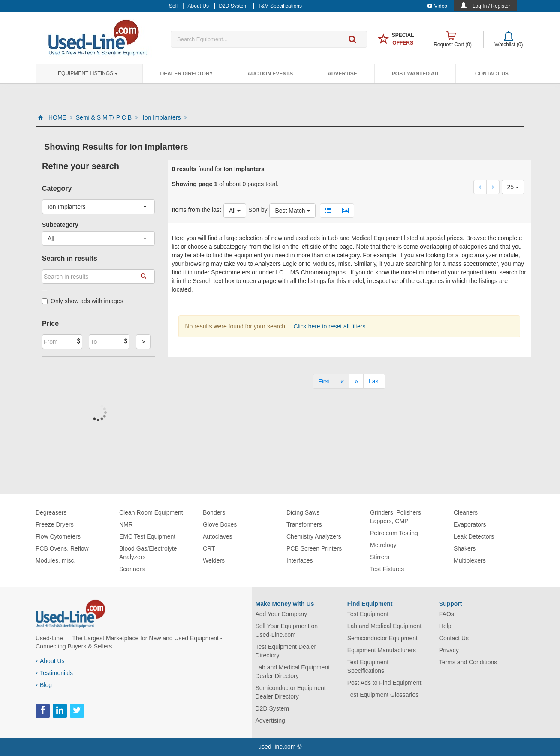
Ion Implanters (165, 117)
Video (437, 6)
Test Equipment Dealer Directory (286, 651)
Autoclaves (217, 536)
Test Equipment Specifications (368, 666)
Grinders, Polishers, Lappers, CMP (396, 517)
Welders (214, 560)
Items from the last (197, 210)
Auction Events (270, 74)
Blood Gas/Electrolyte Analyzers (148, 553)
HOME (60, 117)
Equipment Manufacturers (382, 650)
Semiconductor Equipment (382, 638)
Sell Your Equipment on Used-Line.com (287, 630)
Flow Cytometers (58, 536)
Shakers (465, 548)
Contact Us (492, 74)
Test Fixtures (387, 569)
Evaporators (470, 524)
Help (445, 626)
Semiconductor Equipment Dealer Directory (291, 692)
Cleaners (466, 512)
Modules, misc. (56, 560)
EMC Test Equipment (147, 536)
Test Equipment (368, 614)
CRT (209, 548)
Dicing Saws (303, 512)
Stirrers (380, 557)
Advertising (270, 720)
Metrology (383, 545)
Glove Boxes (220, 524)
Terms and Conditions (468, 662)
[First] (324, 381)
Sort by (258, 210)
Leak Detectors (474, 536)
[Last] (374, 381)
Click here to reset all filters (329, 326)
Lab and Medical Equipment (385, 626)
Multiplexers (470, 560)
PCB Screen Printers (314, 548)
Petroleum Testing (394, 533)
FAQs (447, 614)
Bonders (214, 512)
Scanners (132, 569)
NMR (126, 524)
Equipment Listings (88, 73)
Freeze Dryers (55, 524)
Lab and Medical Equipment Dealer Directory (293, 672)
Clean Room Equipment (151, 512)
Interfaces (300, 560)
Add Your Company (282, 614)
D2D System (272, 708)
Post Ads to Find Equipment (384, 683)
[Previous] (342, 381)
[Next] (356, 381)
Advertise (342, 74)
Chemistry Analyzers (314, 536)
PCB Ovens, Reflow (62, 548)
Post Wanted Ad (415, 74)
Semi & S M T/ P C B (108, 117)
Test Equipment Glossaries (383, 695)
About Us (50, 661)
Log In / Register (491, 6)
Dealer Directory (186, 74)
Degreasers (51, 512)
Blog (44, 685)
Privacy (449, 650)
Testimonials (54, 673)
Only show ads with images (83, 301)
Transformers (304, 524)
